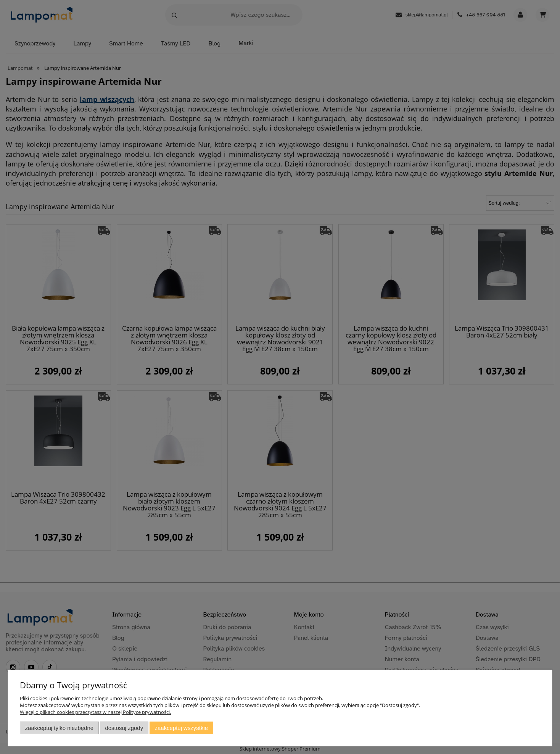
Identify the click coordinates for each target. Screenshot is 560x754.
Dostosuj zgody (124, 728)
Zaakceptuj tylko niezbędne (59, 728)
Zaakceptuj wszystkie (181, 728)
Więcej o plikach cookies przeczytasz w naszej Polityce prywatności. (95, 712)
